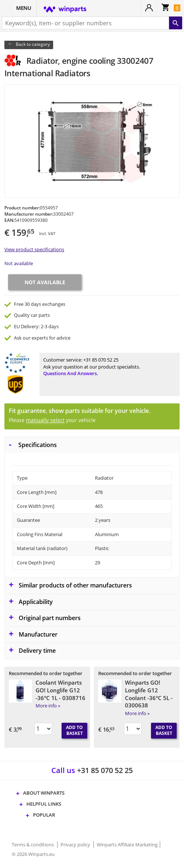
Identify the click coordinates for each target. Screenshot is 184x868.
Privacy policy (76, 845)
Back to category (33, 44)
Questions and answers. (71, 373)
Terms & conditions (33, 845)
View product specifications (34, 249)
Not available (19, 263)
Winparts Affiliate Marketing (127, 845)
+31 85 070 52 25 (101, 360)
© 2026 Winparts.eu (33, 854)
